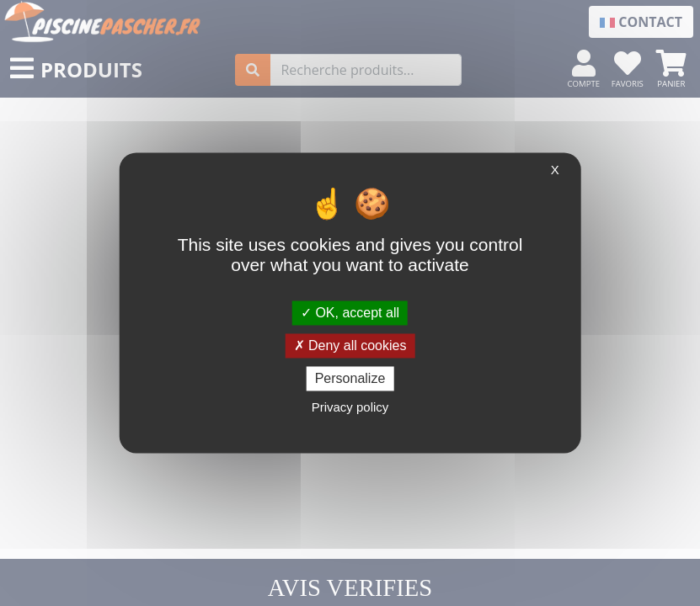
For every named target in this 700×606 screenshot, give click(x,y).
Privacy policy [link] (350, 408)
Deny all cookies (350, 346)
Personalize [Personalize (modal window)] (350, 378)
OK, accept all (350, 313)
